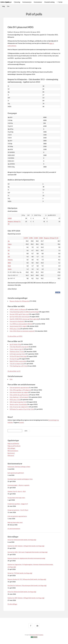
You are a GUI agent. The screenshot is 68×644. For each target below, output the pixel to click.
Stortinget (9, 2)
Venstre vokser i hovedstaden (18, 404)
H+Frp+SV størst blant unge (18, 356)
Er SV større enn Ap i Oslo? (17, 354)
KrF (9, 257)
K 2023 (36, 238)
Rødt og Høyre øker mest (15, 522)
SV (9, 250)
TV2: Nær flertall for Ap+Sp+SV (19, 347)
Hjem (2, 2)
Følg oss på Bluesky (13, 443)
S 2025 (41, 238)
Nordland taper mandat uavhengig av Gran (20, 479)
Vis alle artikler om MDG (15, 336)
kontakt (21, 422)
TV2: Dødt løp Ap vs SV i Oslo (18, 366)
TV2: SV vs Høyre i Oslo (17, 364)
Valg (3, 6)
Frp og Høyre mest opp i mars (16, 498)
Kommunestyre (27, 2)
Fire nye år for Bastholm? (17, 321)
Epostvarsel (11, 453)
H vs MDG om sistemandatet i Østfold (21, 324)
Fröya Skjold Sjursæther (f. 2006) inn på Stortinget (24, 312)
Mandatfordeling (49, 2)
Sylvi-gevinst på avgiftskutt (16, 473)
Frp (9, 247)
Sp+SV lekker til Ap (15, 344)
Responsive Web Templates (37, 635)
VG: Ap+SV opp (14, 359)
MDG (9, 263)
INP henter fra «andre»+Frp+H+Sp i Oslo (22, 409)
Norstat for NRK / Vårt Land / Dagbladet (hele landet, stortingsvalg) (28, 552)
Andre (10, 269)
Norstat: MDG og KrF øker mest (19, 314)
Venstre (10, 260)
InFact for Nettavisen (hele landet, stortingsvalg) (22, 540)
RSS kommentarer (13, 451)
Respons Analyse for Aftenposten (19, 301)
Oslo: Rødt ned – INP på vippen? (19, 397)
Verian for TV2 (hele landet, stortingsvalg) (20, 573)
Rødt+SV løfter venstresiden (18, 361)
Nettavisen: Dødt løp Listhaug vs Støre (19, 467)
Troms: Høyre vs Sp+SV (17, 349)
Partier (60, 2)
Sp (9, 254)
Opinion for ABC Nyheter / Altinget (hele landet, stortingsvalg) (26, 546)
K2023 (10, 218)
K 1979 (26, 238)
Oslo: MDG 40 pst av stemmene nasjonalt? (22, 331)
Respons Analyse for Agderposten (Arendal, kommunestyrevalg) (26, 558)
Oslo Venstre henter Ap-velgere (19, 392)
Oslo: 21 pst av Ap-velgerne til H (19, 407)
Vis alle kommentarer (14, 529)
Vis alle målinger (12, 604)
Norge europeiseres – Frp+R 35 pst (18, 510)
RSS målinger (11, 448)
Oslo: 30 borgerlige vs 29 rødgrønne (20, 390)
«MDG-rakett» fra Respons (18, 309)
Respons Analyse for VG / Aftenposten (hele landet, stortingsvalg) (27, 579)
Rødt (9, 266)
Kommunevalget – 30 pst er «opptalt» (19, 485)
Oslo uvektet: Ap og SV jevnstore (19, 395)
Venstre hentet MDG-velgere (18, 326)
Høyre (10, 244)
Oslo (11, 379)
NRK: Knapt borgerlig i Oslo (18, 402)
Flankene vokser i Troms (17, 351)
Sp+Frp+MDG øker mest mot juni (20, 317)
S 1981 (31, 238)
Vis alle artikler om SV (14, 371)
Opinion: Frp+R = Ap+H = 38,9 (17, 491)
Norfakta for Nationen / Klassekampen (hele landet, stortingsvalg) (27, 585)
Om (8, 6)
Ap (9, 241)
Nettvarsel (11, 455)
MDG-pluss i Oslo (15, 329)
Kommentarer (38, 2)
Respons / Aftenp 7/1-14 (51, 238)
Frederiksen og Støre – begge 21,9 (18, 504)
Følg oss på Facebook (14, 446)
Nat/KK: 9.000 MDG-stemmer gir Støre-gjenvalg (24, 319)
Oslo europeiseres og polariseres (19, 387)
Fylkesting (17, 2)
